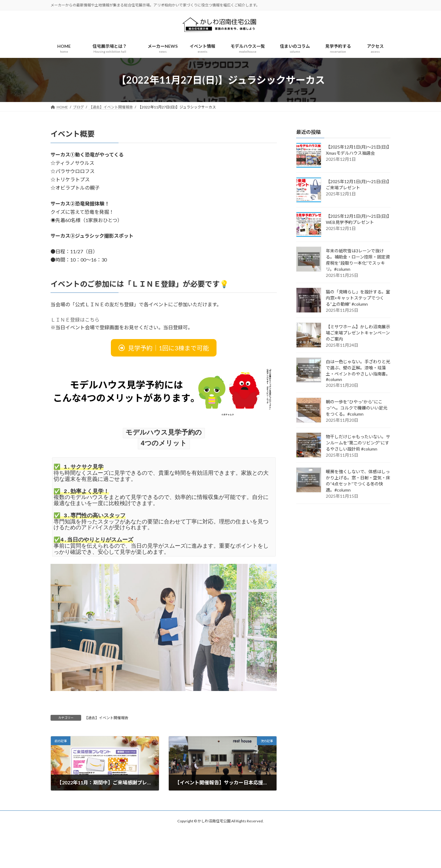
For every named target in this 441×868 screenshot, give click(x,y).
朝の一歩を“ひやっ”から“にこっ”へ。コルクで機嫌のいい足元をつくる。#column (357, 408)
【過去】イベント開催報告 (106, 717)
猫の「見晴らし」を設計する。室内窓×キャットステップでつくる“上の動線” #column (358, 298)
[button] (164, 348)
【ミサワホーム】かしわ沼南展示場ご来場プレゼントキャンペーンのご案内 (358, 333)
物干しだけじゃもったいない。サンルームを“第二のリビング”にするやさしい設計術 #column (358, 443)
